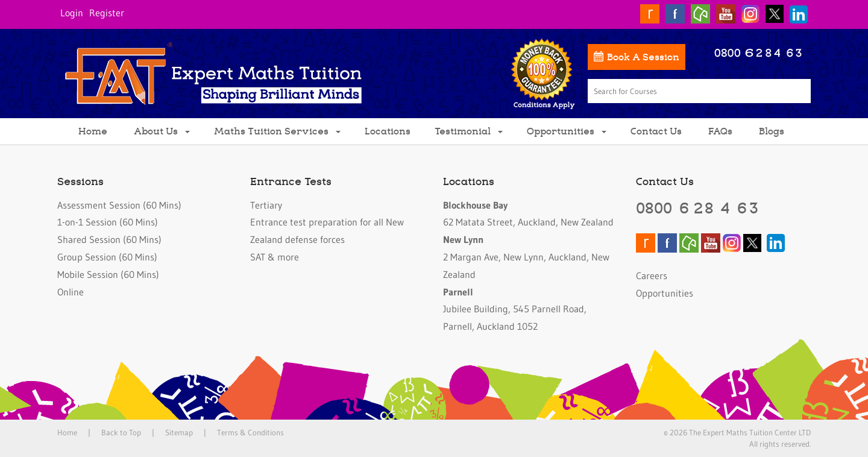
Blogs (772, 131)
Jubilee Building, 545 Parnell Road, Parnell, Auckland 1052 (515, 309)
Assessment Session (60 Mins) (119, 205)
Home (93, 131)
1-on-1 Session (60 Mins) (108, 222)
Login (72, 13)
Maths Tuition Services (277, 131)
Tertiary (266, 205)
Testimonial (469, 131)
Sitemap (179, 432)
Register (107, 13)
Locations (388, 131)
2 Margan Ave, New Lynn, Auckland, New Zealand (526, 257)
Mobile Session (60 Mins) (108, 274)
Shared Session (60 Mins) (109, 239)
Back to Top (121, 432)
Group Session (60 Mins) (107, 257)
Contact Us (656, 131)
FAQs (720, 131)
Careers (652, 276)
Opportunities (567, 131)
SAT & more (275, 257)
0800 (698, 207)
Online (71, 292)
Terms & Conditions (250, 432)
